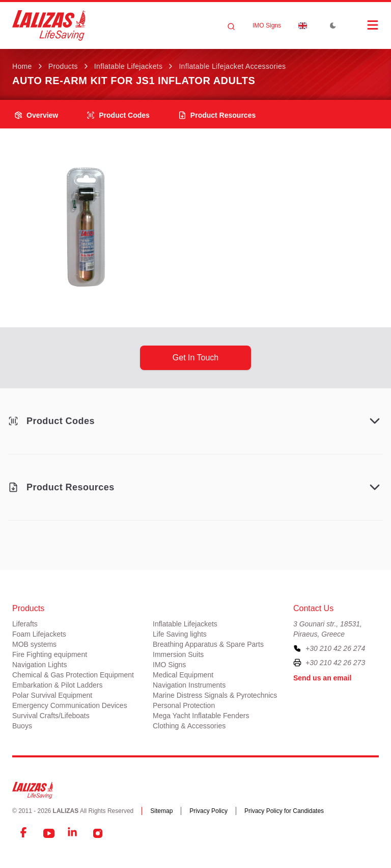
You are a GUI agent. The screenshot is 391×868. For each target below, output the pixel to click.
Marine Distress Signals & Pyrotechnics (215, 695)
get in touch (195, 358)
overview (36, 115)
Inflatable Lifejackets (129, 66)
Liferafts (25, 624)
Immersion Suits (178, 654)
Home (22, 66)
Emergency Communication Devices (70, 705)
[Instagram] (98, 833)
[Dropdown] (302, 25)
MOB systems (34, 644)
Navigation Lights (39, 665)
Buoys (22, 726)
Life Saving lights (180, 634)
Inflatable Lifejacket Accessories (232, 66)
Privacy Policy (208, 811)
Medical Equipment (183, 675)
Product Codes (118, 115)
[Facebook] (24, 833)
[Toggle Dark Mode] (333, 25)
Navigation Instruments (189, 685)
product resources (217, 115)
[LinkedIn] (73, 833)
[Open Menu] (362, 25)
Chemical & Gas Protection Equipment (73, 675)
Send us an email (322, 678)
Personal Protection (184, 705)
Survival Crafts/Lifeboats (51, 716)
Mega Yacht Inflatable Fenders (201, 716)
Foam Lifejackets (39, 634)
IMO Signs (267, 25)
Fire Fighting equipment (50, 654)
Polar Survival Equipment (52, 695)
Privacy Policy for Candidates (284, 811)
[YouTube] (49, 833)
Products (63, 66)
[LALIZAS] (49, 25)
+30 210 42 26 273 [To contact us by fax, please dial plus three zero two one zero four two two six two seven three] (335, 663)
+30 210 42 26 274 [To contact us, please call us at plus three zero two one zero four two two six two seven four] (335, 648)
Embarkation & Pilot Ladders (57, 685)
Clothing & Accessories (189, 726)
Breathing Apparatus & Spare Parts (208, 644)
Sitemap (161, 811)
